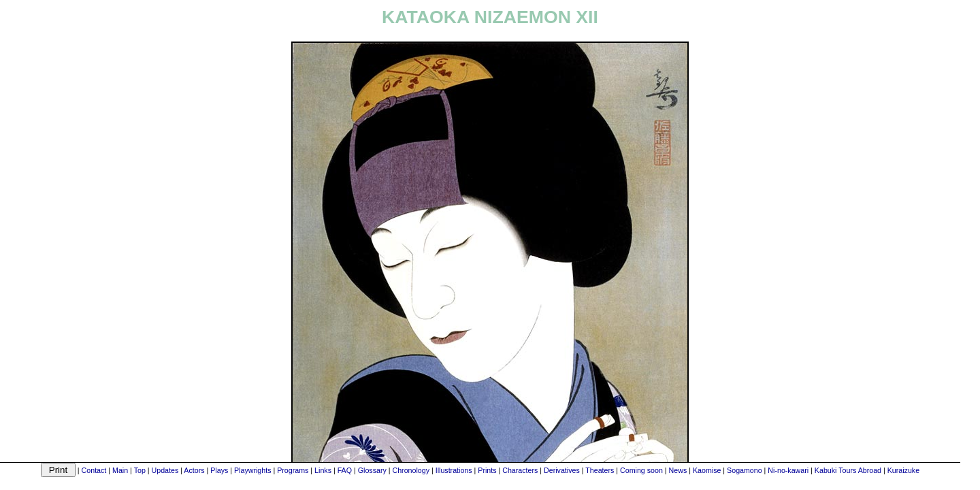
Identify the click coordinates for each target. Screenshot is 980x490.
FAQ (345, 470)
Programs (293, 470)
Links (323, 470)
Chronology (411, 470)
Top (140, 470)
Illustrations (454, 470)
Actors (194, 470)
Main (120, 470)
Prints (487, 470)
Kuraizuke (903, 470)
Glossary (372, 470)
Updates (165, 470)
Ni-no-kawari (788, 470)
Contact (94, 470)
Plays (219, 470)
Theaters (600, 470)
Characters (520, 470)
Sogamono (745, 470)
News (678, 470)
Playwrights (252, 470)
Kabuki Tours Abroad (848, 470)
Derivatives (562, 470)
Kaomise (707, 470)
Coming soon (641, 470)
